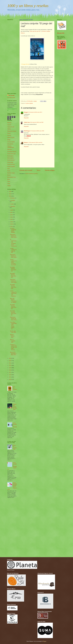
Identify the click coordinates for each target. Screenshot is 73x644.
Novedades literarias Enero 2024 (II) (13, 307)
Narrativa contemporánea (11, 147)
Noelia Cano (27, 122)
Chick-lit (9, 125)
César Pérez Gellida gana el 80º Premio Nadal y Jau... (13, 325)
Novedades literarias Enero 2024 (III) (13, 287)
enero (12, 226)
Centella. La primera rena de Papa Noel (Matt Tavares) (13, 347)
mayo (12, 217)
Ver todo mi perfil (11, 97)
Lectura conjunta (29, 103)
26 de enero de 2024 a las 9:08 (37, 122)
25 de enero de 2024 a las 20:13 (35, 112)
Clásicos (9, 129)
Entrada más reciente (26, 170)
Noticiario (10, 149)
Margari (26, 112)
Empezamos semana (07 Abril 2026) (15, 407)
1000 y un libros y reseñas (28, 6)
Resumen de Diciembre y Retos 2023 (13, 353)
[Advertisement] (11, 53)
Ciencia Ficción (11, 127)
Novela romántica (11, 167)
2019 (10, 368)
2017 (10, 372)
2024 (10, 196)
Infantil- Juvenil (11, 137)
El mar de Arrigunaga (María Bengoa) (13, 230)
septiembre (13, 206)
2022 (10, 361)
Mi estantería (10, 144)
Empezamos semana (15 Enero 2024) (13, 281)
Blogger (44, 641)
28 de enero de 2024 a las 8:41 (36, 142)
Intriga (9, 140)
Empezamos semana (12, 131)
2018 (10, 370)
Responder (26, 118)
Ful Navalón (12, 95)
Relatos (9, 175)
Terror (9, 184)
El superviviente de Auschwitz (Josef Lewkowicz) (13, 243)
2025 (10, 194)
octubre (12, 204)
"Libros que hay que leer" (35, 31)
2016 (10, 375)
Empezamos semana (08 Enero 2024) (13, 318)
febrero (12, 224)
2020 (10, 365)
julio (11, 212)
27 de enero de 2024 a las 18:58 (37, 131)
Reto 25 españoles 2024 (13, 341)
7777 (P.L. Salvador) (15, 389)
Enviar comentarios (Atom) (32, 174)
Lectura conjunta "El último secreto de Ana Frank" (13, 262)
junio (12, 215)
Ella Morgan (27, 131)
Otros (9, 169)
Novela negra (10, 162)
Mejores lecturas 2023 (12, 336)
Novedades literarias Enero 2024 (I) (13, 313)
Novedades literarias (12, 152)
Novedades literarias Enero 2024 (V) (13, 269)
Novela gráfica (11, 158)
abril (11, 219)
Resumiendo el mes (12, 177)
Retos (9, 179)
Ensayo (9, 133)
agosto (12, 210)
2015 (10, 377)
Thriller (9, 186)
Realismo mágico (11, 173)
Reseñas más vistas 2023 (13, 332)
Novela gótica (10, 156)
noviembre (13, 200)
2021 (10, 363)
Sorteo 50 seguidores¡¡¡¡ (15, 447)
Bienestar (9, 123)
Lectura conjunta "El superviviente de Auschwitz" (13, 294)
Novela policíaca (11, 164)
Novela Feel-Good (11, 154)
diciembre (13, 198)
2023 (10, 358)
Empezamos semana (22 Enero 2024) (13, 256)
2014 (10, 379)
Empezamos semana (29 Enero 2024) (13, 236)
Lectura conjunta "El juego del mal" (13, 250)
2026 (10, 191)
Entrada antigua (50, 170)
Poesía (9, 171)
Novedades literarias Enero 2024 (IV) (13, 275)
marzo (12, 222)
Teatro (9, 181)
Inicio (39, 170)
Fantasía (9, 135)
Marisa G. (26, 142)
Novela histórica (11, 160)
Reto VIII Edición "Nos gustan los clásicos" (13, 300)
